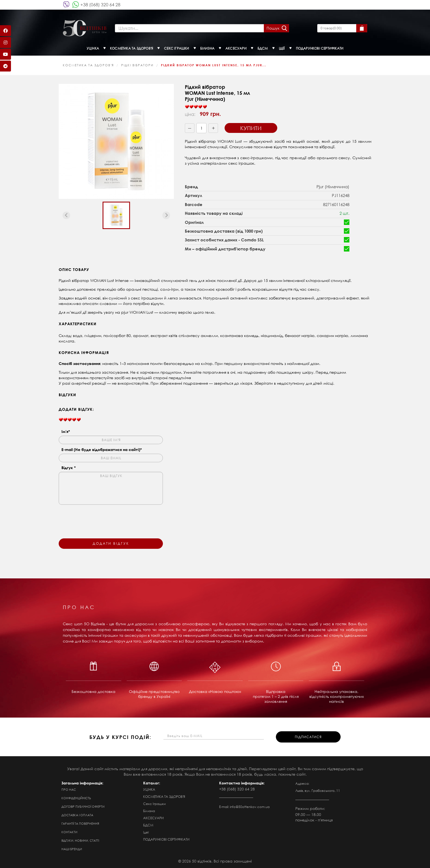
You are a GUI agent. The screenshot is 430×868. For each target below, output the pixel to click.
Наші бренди (72, 849)
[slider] (196, 107)
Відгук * (69, 468)
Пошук (273, 28)
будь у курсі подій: (120, 737)
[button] (116, 215)
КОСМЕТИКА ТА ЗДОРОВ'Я (88, 65)
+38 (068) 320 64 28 (100, 5)
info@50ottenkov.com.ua (250, 807)
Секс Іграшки (154, 804)
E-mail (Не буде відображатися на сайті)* (102, 449)
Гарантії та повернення (80, 824)
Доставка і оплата (77, 815)
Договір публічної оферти (83, 807)
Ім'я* (66, 431)
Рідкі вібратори (137, 65)
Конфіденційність (76, 798)
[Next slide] (166, 215)
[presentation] (100, 518)
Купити (251, 128)
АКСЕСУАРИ (153, 818)
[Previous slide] (66, 215)
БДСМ (148, 825)
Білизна (149, 811)
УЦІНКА (149, 790)
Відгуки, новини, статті (80, 841)
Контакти (69, 832)
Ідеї (146, 832)
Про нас (69, 790)
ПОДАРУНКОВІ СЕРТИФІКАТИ (166, 839)
